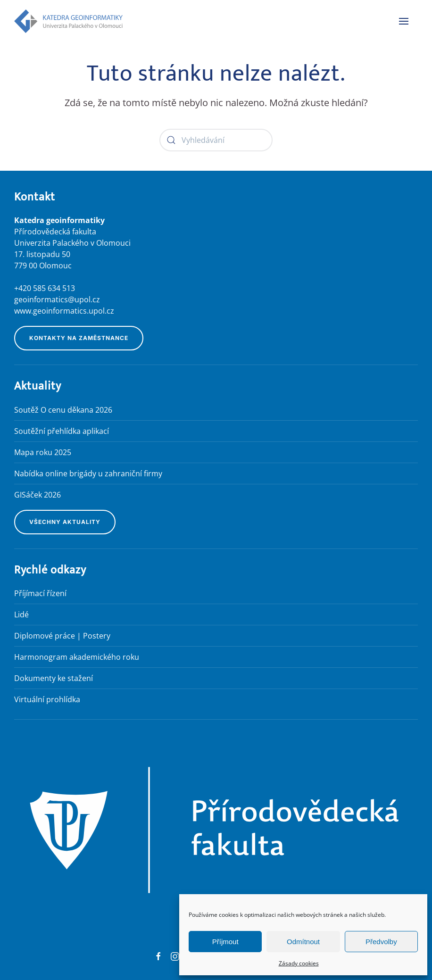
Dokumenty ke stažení (54, 678)
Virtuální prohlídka (47, 699)
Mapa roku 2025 (43, 452)
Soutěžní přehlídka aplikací (62, 431)
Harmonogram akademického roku (77, 657)
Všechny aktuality (65, 522)
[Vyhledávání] (216, 140)
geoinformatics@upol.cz (57, 299)
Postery (97, 636)
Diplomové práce (45, 636)
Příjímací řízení (40, 593)
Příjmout (225, 942)
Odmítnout (303, 942)
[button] (404, 21)
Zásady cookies (299, 963)
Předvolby (381, 942)
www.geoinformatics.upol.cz (64, 311)
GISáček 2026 (37, 495)
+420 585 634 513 (45, 288)
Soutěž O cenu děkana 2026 (63, 410)
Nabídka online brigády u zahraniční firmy (88, 473)
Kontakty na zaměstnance (79, 338)
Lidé (21, 615)
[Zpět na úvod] (68, 21)
